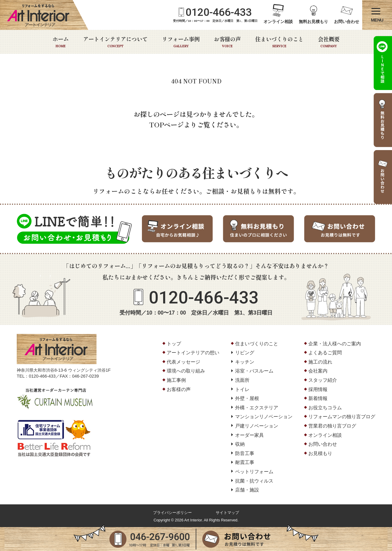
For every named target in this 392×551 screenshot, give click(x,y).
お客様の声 (227, 42)
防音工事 (245, 453)
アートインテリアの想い (193, 353)
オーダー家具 (249, 435)
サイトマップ (227, 513)
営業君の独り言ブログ (332, 426)
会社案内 (318, 371)
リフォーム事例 (181, 42)
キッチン (245, 362)
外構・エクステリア (257, 408)
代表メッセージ (183, 362)
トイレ (242, 389)
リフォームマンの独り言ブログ (342, 417)
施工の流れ (320, 362)
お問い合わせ (347, 22)
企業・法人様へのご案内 (335, 344)
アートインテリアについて (115, 42)
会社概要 (329, 42)
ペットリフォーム (254, 472)
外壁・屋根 (247, 398)
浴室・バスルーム (254, 371)
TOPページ (166, 124)
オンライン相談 (278, 22)
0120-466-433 (219, 12)
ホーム (61, 42)
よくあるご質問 (325, 353)
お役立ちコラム (325, 408)
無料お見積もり (313, 22)
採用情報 (318, 389)
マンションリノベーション (264, 417)
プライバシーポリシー (172, 513)
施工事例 (176, 380)
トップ (174, 344)
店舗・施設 (247, 490)
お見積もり (320, 453)
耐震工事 (245, 462)
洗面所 (242, 380)
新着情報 (318, 398)
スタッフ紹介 (323, 380)
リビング (245, 353)
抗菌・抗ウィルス (254, 481)
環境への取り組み (186, 371)
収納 (240, 444)
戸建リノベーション (257, 426)
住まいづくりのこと (279, 42)
